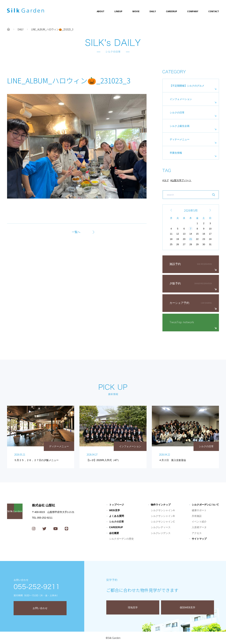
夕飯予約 (175, 283)
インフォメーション (181, 99)
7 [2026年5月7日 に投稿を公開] (191, 229)
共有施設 (197, 516)
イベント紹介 (199, 522)
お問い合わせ (40, 608)
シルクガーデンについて (205, 505)
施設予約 (175, 264)
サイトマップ (199, 539)
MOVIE (136, 11)
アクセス (197, 533)
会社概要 (114, 533)
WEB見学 (115, 510)
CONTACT (214, 11)
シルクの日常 (177, 113)
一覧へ (76, 232)
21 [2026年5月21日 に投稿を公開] (191, 239)
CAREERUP (172, 11)
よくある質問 (117, 516)
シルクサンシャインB (163, 516)
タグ (166, 180)
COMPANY (193, 11)
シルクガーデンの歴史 (121, 539)
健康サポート (199, 510)
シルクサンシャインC (163, 522)
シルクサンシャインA (163, 510)
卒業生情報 (176, 153)
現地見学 (133, 607)
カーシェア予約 (179, 303)
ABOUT (101, 11)
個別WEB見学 (188, 607)
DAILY (153, 11)
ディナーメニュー (180, 139)
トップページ (117, 505)
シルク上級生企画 (180, 126)
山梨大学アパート (182, 180)
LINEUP (118, 11)
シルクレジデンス (161, 533)
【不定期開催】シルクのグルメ (187, 86)
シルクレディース (161, 527)
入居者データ (199, 527)
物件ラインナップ (161, 505)
